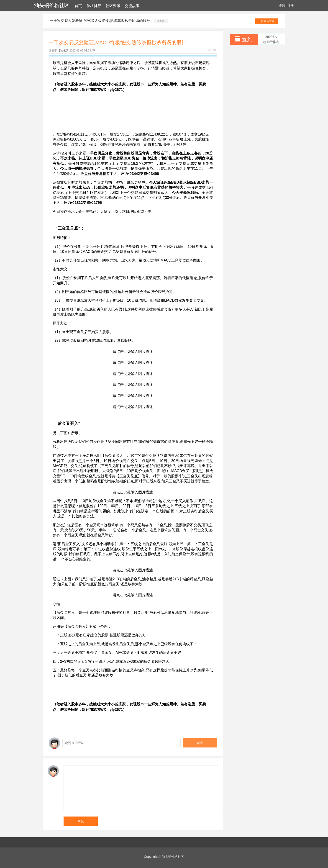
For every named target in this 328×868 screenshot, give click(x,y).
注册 (291, 5)
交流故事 (132, 6)
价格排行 (94, 6)
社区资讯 (113, 6)
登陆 (282, 5)
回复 (81, 821)
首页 (78, 6)
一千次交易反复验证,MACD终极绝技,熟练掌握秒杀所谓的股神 (100, 21)
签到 (247, 39)
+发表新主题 (267, 21)
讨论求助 (63, 51)
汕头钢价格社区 (52, 5)
